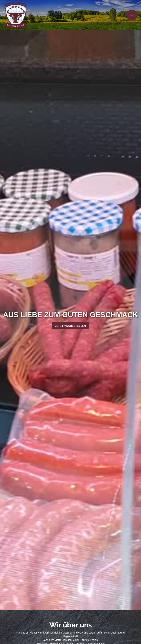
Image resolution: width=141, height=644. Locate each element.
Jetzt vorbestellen (70, 326)
